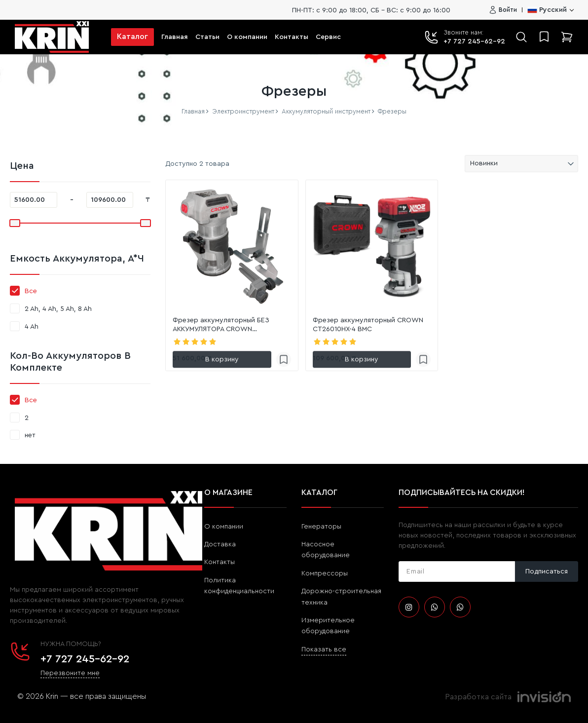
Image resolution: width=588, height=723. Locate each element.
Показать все (324, 649)
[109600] (110, 200)
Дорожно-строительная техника (341, 597)
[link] (232, 246)
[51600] (34, 200)
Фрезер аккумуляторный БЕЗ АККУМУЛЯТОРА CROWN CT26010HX (221, 325)
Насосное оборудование (326, 550)
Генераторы (321, 527)
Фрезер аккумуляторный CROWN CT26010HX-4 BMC (368, 325)
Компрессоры (325, 573)
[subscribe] (457, 571)
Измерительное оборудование (328, 626)
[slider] (14, 223)
